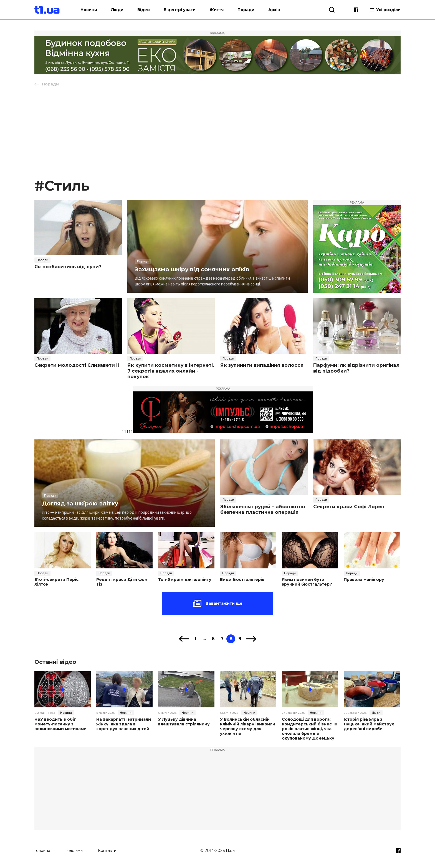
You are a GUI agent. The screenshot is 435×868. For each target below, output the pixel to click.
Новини (89, 10)
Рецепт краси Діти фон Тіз (122, 582)
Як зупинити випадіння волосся (262, 365)
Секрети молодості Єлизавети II (77, 365)
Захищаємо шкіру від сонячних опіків (192, 269)
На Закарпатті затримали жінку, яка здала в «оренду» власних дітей (124, 724)
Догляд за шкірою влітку (80, 503)
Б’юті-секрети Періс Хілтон (56, 582)
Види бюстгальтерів (242, 580)
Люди (117, 10)
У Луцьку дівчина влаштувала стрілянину (184, 722)
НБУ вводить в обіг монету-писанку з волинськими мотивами (60, 724)
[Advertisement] (217, 135)
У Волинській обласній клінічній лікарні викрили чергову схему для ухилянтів (248, 726)
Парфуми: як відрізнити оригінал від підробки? (356, 368)
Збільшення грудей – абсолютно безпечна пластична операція (263, 509)
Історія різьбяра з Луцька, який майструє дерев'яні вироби (369, 724)
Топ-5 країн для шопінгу (185, 580)
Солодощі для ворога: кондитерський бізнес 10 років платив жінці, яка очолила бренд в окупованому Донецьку (310, 729)
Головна (42, 851)
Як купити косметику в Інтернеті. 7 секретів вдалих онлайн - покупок (171, 371)
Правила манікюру (364, 580)
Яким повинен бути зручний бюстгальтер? (307, 582)
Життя (217, 10)
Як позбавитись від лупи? (68, 267)
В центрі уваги (180, 10)
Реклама (74, 851)
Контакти (107, 851)
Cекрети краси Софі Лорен (349, 507)
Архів (274, 10)
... (204, 639)
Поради (246, 10)
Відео (144, 10)
